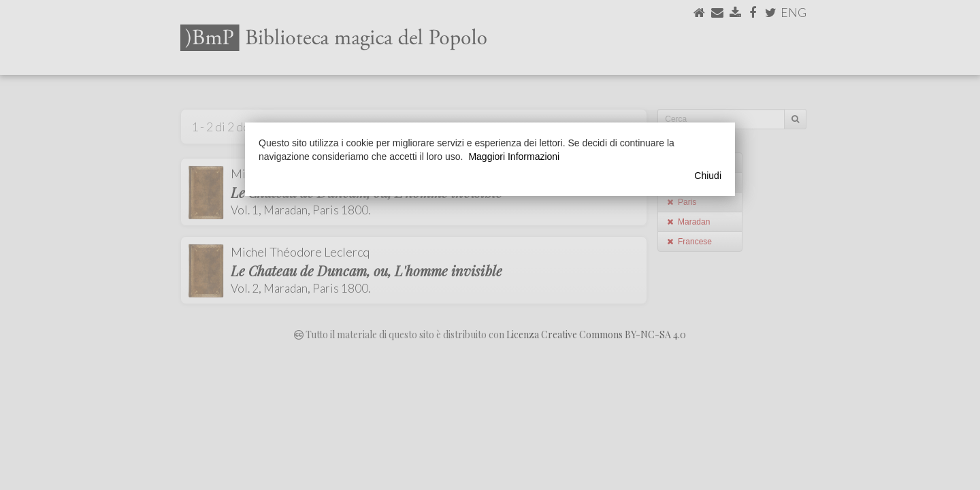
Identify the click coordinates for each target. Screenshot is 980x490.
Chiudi (708, 176)
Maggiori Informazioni (514, 157)
